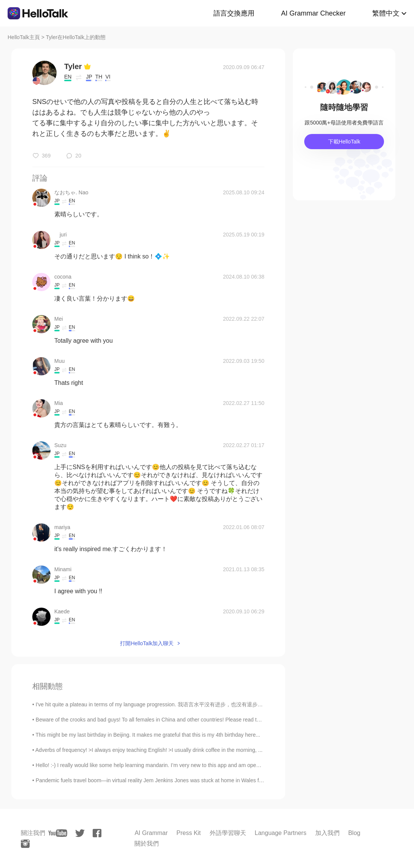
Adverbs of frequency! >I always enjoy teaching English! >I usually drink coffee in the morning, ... (149, 750)
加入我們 (327, 833)
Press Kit (189, 833)
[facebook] (97, 833)
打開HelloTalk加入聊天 (147, 643)
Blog (354, 833)
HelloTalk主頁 (24, 37)
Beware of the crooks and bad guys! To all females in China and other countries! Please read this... (152, 720)
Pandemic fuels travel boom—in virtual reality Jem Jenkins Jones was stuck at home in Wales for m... (155, 780)
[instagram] (25, 844)
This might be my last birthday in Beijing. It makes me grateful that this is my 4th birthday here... (148, 735)
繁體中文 (386, 13)
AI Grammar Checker (313, 13)
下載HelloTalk (344, 142)
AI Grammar (151, 833)
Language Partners (281, 833)
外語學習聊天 (228, 833)
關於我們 (147, 844)
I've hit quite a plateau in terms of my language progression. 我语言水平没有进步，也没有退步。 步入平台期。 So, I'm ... (178, 704)
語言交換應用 (234, 13)
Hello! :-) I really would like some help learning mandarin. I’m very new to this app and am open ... (150, 765)
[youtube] (58, 833)
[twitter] (80, 833)
